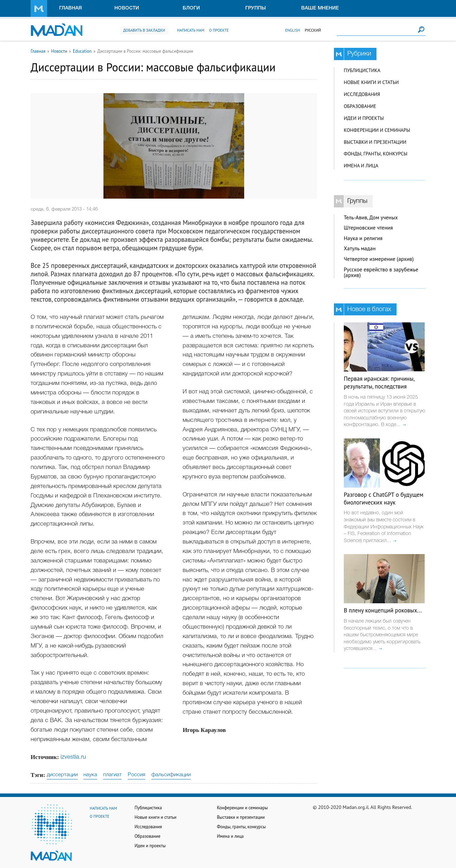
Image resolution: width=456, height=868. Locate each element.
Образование (360, 106)
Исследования (362, 94)
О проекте (219, 30)
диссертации (62, 775)
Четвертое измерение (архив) (379, 259)
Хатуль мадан (360, 248)
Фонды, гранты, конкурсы (376, 154)
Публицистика (362, 70)
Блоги (191, 8)
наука (90, 775)
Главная (71, 8)
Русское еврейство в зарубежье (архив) (381, 272)
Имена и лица (361, 166)
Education (82, 51)
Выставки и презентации (375, 142)
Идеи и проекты (364, 118)
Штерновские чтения (368, 228)
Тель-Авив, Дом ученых (371, 217)
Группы (256, 8)
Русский (313, 30)
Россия (137, 775)
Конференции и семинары (377, 130)
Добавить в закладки (144, 30)
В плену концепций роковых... (383, 610)
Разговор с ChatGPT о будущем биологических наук (384, 499)
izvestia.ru (73, 757)
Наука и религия (363, 238)
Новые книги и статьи (371, 82)
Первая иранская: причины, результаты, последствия (379, 382)
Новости (127, 8)
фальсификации (171, 775)
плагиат (112, 775)
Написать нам (191, 30)
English (292, 30)
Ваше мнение (320, 8)
